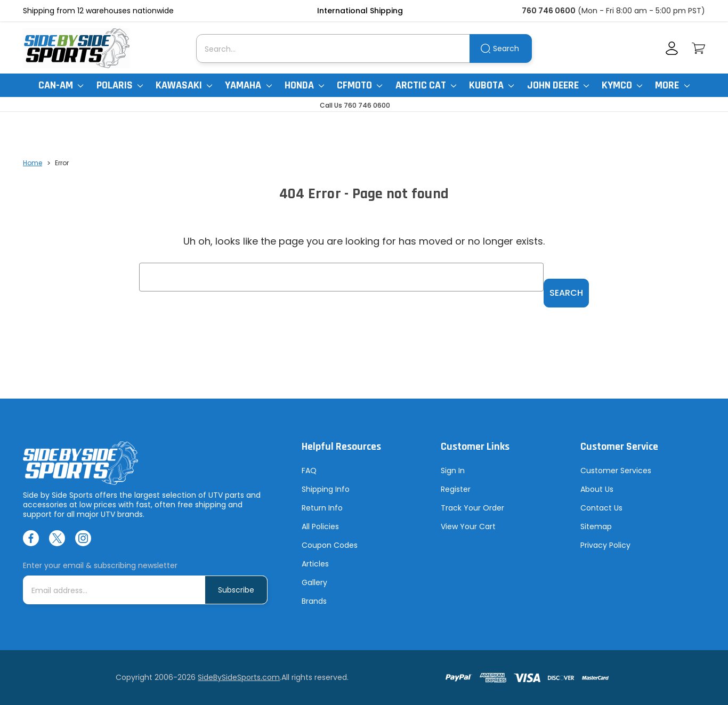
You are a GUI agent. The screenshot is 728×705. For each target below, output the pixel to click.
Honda (304, 85)
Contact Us (601, 508)
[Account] (672, 48)
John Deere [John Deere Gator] (558, 85)
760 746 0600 (549, 11)
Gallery (314, 582)
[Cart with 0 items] (698, 48)
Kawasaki (184, 85)
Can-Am (61, 85)
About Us (597, 489)
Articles (315, 564)
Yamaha (248, 85)
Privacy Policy (605, 545)
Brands (314, 601)
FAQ (309, 471)
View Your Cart (468, 526)
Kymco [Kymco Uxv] (622, 85)
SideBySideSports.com (239, 677)
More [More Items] (672, 85)
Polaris (120, 85)
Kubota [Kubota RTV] (491, 85)
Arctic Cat (426, 85)
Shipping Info (326, 489)
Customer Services (616, 471)
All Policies (320, 526)
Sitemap (596, 526)
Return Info (322, 508)
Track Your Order (472, 508)
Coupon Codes (330, 545)
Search (506, 48)
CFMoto (359, 85)
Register (456, 489)
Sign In (453, 471)
